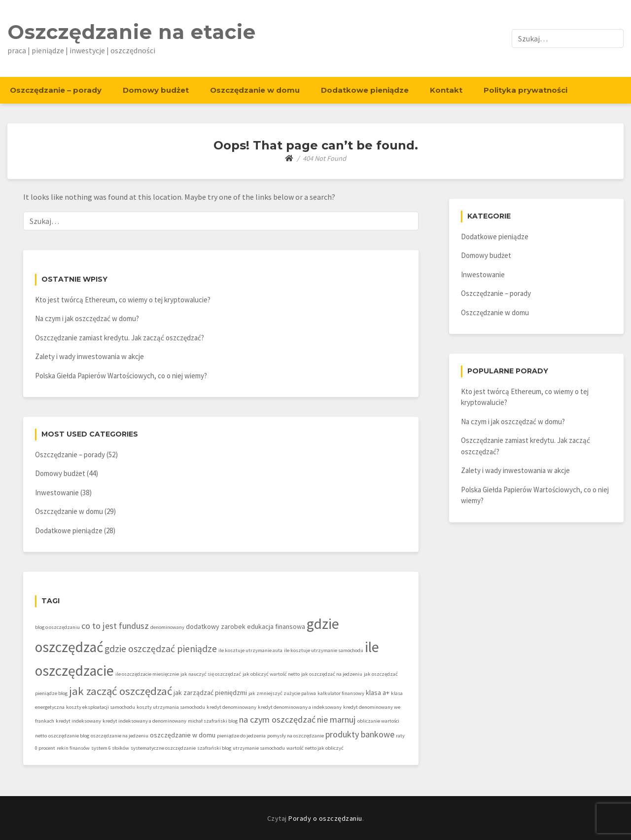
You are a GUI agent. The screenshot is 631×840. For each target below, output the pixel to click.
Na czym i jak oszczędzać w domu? (87, 318)
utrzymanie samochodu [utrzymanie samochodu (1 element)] (259, 748)
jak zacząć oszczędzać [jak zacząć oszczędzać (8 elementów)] (121, 691)
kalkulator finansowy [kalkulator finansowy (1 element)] (341, 693)
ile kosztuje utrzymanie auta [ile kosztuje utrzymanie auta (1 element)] (250, 650)
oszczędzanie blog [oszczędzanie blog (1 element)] (69, 736)
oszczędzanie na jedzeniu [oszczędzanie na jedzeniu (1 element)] (120, 736)
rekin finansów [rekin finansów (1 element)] (73, 748)
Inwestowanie (57, 493)
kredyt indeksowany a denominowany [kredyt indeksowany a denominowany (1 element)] (144, 721)
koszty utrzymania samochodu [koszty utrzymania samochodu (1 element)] (171, 707)
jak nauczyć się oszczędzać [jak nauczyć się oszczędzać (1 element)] (211, 674)
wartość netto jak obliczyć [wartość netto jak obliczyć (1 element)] (315, 748)
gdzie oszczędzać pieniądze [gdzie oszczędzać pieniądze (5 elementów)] (161, 649)
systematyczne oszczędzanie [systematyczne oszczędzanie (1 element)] (163, 748)
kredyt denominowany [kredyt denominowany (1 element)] (231, 707)
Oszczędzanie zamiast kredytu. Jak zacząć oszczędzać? (120, 338)
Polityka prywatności (526, 90)
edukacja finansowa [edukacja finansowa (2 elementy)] (276, 626)
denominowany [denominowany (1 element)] (167, 627)
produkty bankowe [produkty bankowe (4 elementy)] (360, 734)
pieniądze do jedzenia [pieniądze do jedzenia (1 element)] (241, 736)
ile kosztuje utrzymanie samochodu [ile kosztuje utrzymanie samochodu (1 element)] (324, 650)
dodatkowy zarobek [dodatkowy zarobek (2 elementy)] (216, 626)
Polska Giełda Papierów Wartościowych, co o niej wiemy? (121, 376)
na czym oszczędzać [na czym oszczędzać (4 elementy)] (277, 719)
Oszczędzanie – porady (56, 90)
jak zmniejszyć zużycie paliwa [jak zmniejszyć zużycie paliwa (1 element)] (282, 693)
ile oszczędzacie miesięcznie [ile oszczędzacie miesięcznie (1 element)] (147, 674)
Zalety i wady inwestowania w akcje (89, 356)
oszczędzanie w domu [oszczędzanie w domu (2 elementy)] (183, 735)
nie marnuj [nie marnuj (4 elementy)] (336, 719)
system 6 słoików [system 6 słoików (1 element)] (110, 748)
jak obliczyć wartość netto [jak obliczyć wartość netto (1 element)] (271, 674)
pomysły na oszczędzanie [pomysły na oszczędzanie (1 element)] (296, 736)
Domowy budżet (156, 90)
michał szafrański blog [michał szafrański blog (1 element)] (213, 721)
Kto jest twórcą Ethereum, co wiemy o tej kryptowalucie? (123, 300)
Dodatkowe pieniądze (365, 90)
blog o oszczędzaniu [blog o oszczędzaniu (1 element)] (57, 627)
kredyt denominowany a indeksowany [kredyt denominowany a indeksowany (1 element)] (300, 707)
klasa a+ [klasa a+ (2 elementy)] (378, 693)
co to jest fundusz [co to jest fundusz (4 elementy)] (115, 626)
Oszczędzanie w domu (255, 90)
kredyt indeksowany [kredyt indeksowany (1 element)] (78, 721)
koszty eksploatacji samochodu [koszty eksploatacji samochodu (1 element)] (101, 707)
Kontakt (446, 90)
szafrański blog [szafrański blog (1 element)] (214, 748)
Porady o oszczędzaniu (325, 818)
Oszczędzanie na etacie (132, 32)
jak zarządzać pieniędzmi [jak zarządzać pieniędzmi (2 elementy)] (210, 693)
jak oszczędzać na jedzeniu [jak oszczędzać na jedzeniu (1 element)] (332, 674)
